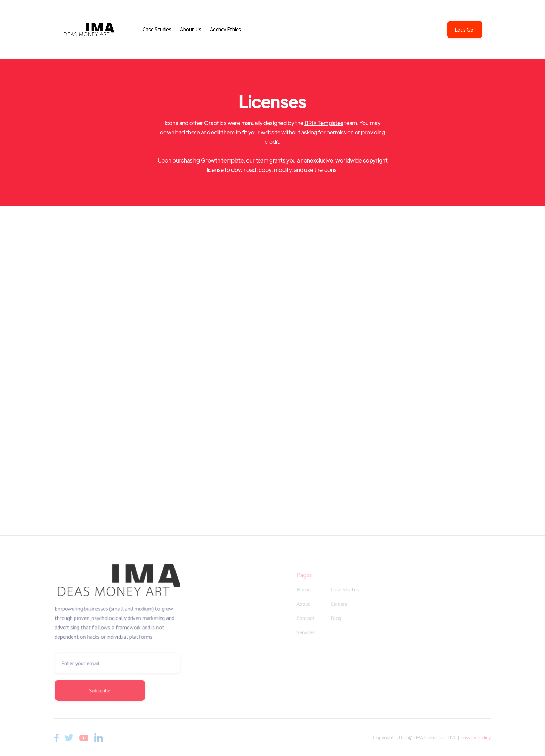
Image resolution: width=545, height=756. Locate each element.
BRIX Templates (324, 123)
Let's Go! (465, 30)
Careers (339, 604)
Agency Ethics (225, 29)
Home (304, 590)
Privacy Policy (475, 737)
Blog (336, 618)
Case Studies (157, 29)
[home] (88, 29)
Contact (306, 618)
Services (306, 632)
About (304, 604)
